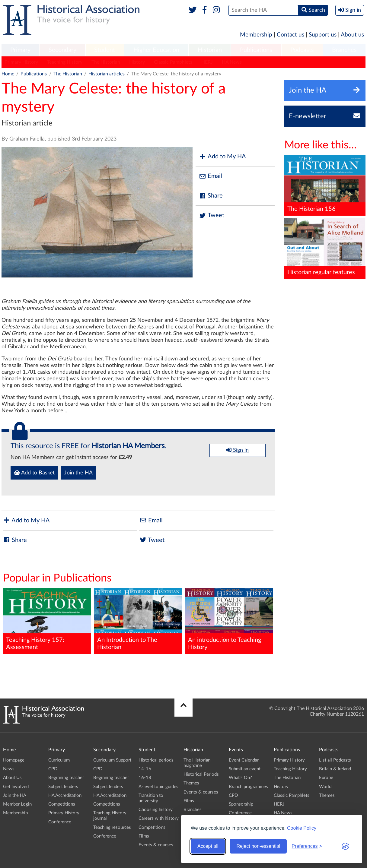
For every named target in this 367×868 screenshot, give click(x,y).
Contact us (290, 35)
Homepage (14, 760)
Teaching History (65, 62)
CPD (53, 769)
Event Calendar (244, 760)
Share (211, 196)
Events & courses (156, 845)
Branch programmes (248, 787)
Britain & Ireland (335, 769)
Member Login (17, 804)
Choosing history (156, 810)
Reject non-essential (258, 846)
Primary (20, 50)
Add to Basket (34, 473)
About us (352, 35)
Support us (323, 35)
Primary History (21, 62)
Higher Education (156, 50)
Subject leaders (63, 787)
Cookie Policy (302, 828)
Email (210, 176)
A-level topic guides (158, 787)
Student (105, 50)
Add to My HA (222, 157)
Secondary (62, 50)
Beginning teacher (66, 778)
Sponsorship (241, 804)
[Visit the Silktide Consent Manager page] (345, 846)
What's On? (240, 778)
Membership (256, 35)
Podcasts (302, 50)
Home (8, 74)
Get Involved (16, 787)
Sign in (237, 450)
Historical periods (156, 760)
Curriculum (59, 760)
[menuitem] (20, 50)
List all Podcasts (335, 760)
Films (144, 836)
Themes (191, 783)
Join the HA (78, 473)
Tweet (211, 215)
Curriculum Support (112, 760)
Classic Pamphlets (173, 62)
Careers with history (159, 818)
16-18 (145, 778)
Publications (256, 50)
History (137, 62)
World (325, 787)
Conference (60, 822)
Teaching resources (112, 827)
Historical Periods (201, 774)
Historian (210, 50)
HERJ (207, 62)
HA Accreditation (65, 795)
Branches (344, 50)
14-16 (145, 769)
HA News (232, 62)
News (9, 769)
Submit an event (245, 769)
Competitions (62, 804)
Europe (326, 778)
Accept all (208, 846)
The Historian (106, 62)
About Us (12, 778)
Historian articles (107, 74)
